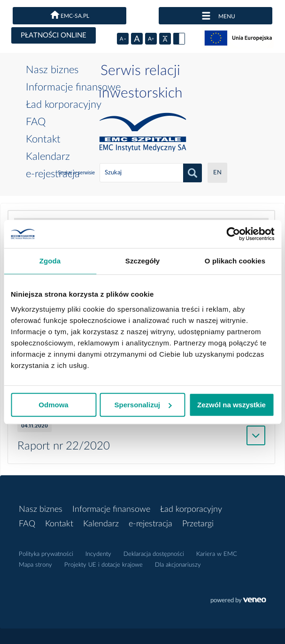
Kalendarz (48, 157)
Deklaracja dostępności (154, 554)
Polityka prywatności (46, 554)
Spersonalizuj (143, 405)
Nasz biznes (52, 70)
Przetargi (198, 524)
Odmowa (53, 405)
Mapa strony (35, 565)
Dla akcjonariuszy (178, 565)
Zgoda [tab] (50, 261)
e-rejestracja (53, 174)
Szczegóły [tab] (142, 261)
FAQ (36, 122)
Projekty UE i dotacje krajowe (104, 565)
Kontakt (43, 139)
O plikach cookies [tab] (235, 261)
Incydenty (98, 554)
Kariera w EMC (217, 554)
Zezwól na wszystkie (231, 405)
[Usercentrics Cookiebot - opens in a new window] (233, 234)
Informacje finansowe (73, 87)
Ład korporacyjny (64, 105)
